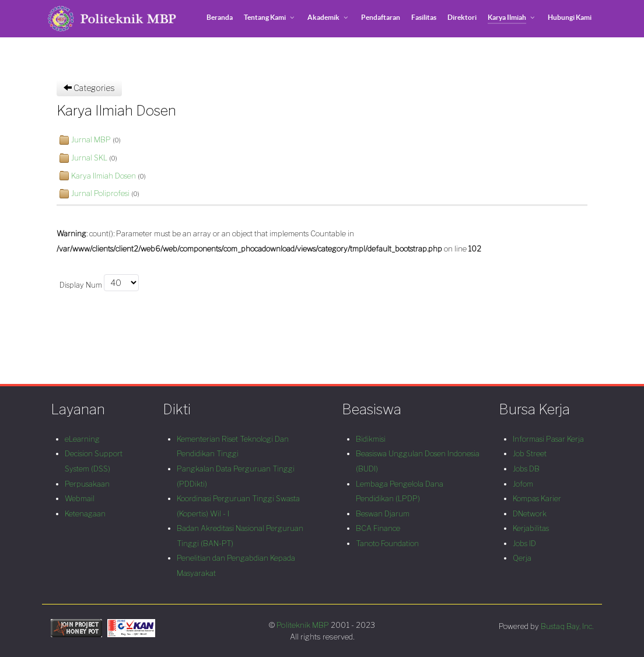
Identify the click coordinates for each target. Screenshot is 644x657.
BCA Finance (378, 528)
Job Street (530, 454)
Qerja (522, 558)
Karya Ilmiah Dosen (104, 176)
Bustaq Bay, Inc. (567, 626)
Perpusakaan (87, 484)
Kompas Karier (537, 499)
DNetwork (530, 514)
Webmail (80, 499)
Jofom (523, 484)
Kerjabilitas (531, 528)
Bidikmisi (371, 439)
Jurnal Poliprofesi (100, 193)
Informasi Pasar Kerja (548, 439)
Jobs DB (526, 469)
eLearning (82, 439)
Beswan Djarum (383, 514)
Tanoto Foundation (387, 544)
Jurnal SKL (89, 158)
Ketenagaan (85, 514)
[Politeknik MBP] (112, 19)
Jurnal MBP (91, 140)
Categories (89, 88)
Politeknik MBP (304, 625)
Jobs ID (524, 544)
